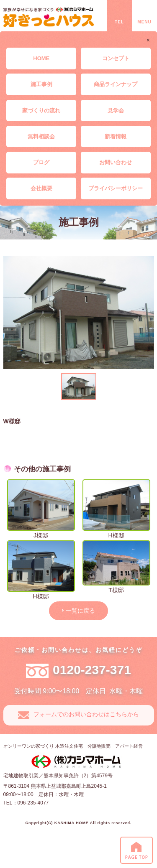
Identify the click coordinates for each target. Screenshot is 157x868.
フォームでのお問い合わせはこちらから (86, 714)
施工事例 (41, 84)
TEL (119, 22)
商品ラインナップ (116, 84)
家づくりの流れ (41, 111)
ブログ (41, 162)
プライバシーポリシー (116, 188)
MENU (144, 22)
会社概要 (41, 188)
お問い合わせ (116, 162)
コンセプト (116, 58)
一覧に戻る (80, 611)
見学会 (116, 111)
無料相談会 (41, 136)
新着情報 (116, 136)
